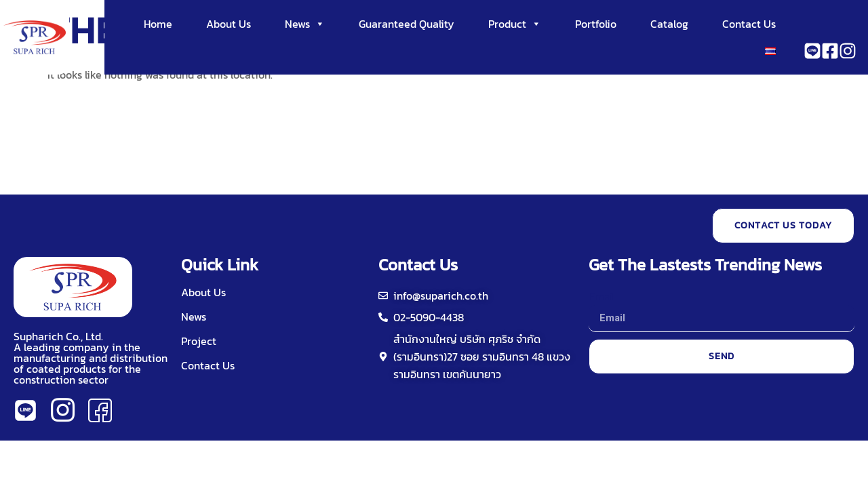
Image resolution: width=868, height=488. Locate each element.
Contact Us (749, 24)
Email (601, 296)
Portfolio (596, 24)
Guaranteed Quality (407, 24)
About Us (229, 24)
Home (158, 24)
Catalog (669, 24)
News (305, 24)
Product (515, 24)
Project (199, 341)
